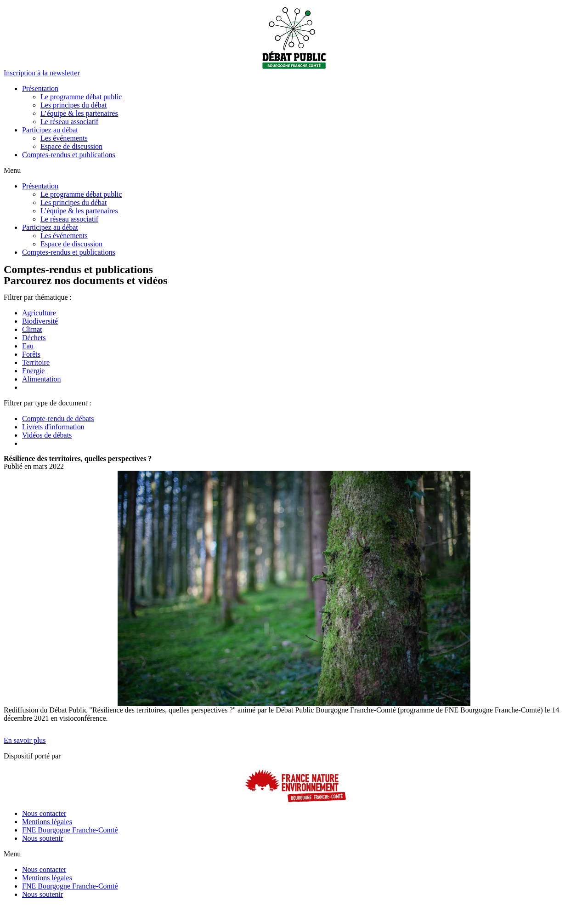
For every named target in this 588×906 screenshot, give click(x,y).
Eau (28, 346)
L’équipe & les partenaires (79, 113)
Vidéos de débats (47, 435)
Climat (32, 329)
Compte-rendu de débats (58, 419)
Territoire (36, 362)
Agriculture (39, 313)
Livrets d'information (53, 427)
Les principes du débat (73, 105)
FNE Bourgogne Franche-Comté (70, 830)
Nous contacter (44, 813)
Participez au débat (50, 130)
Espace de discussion (71, 146)
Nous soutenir (42, 838)
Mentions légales (47, 822)
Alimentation (41, 379)
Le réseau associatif (69, 122)
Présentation (40, 88)
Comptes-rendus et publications (69, 155)
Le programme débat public (81, 97)
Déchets (34, 338)
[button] (42, 73)
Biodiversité (40, 321)
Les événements (64, 138)
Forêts (31, 354)
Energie (33, 371)
